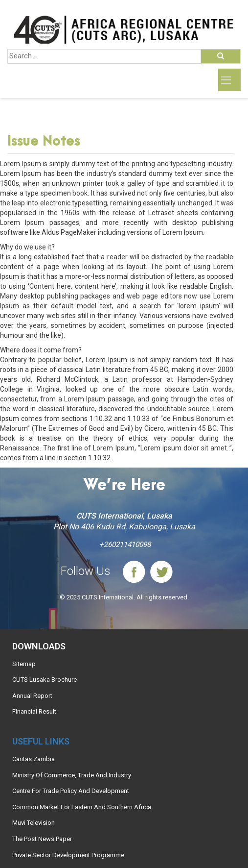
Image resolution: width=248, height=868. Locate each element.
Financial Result (34, 711)
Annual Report (32, 696)
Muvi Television (34, 823)
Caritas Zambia (34, 759)
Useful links (41, 741)
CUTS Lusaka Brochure (45, 680)
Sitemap (24, 664)
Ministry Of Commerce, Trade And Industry (72, 775)
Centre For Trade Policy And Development (71, 791)
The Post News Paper (42, 839)
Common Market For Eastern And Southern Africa (82, 807)
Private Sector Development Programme (68, 855)
